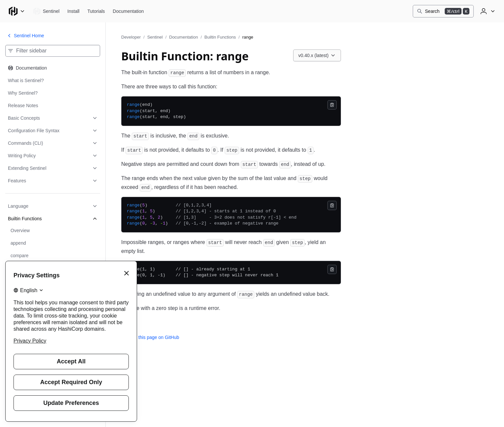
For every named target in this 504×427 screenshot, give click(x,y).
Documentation (184, 37)
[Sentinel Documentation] (128, 11)
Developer (131, 37)
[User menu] (487, 11)
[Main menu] (16, 11)
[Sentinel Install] (74, 11)
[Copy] (332, 105)
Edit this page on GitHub (150, 337)
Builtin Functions (220, 37)
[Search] (443, 11)
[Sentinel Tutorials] (96, 11)
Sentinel (155, 37)
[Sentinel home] (46, 11)
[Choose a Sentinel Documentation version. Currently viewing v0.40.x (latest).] (317, 55)
